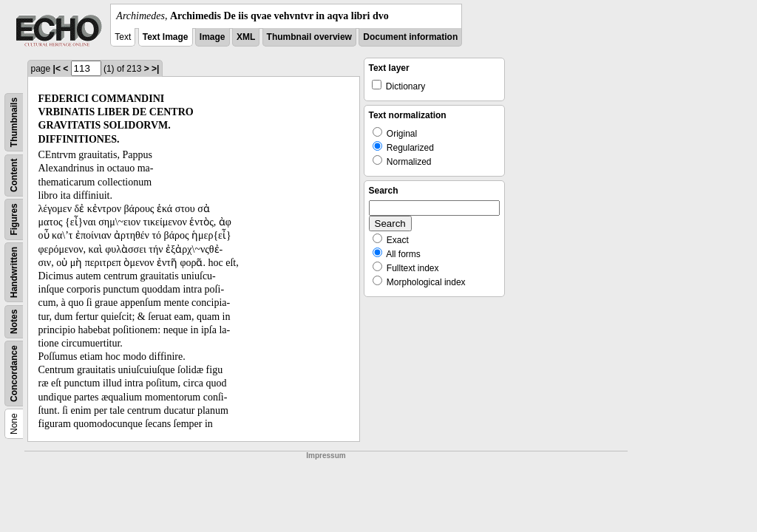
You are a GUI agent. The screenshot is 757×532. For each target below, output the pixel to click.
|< (57, 69)
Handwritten (14, 272)
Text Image (166, 37)
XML (246, 37)
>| (155, 69)
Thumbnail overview (309, 37)
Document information (410, 37)
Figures (14, 219)
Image (213, 37)
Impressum (326, 456)
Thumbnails (14, 122)
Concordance (14, 374)
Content (14, 175)
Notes (14, 322)
